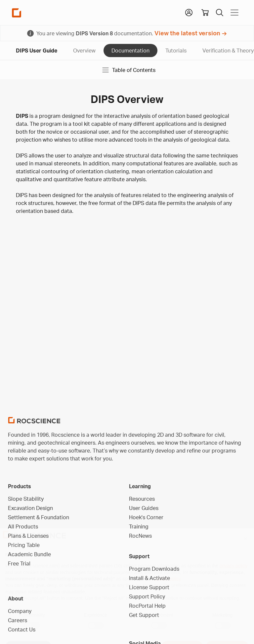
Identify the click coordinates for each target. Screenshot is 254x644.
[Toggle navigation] (234, 13)
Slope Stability (26, 499)
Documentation (130, 51)
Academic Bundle (29, 554)
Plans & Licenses (28, 536)
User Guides (144, 508)
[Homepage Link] (17, 13)
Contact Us (22, 629)
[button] (189, 12)
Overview (84, 51)
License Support (149, 587)
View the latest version (187, 33)
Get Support (144, 615)
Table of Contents (128, 70)
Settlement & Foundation (39, 517)
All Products (23, 526)
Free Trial (19, 563)
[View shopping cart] (205, 13)
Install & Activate (149, 578)
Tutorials (176, 51)
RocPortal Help (147, 606)
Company (20, 611)
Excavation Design (30, 508)
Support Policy (147, 596)
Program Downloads (154, 569)
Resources (142, 499)
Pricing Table (24, 545)
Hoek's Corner (146, 517)
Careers (18, 620)
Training (139, 526)
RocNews (140, 536)
